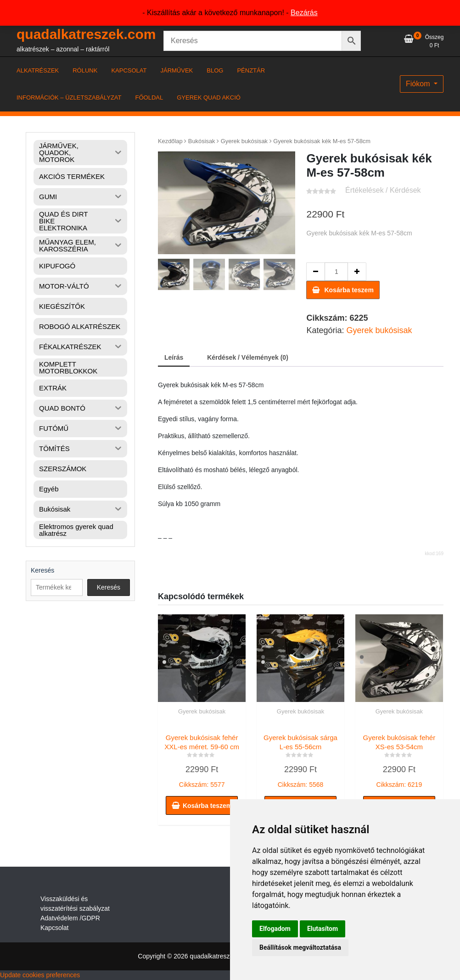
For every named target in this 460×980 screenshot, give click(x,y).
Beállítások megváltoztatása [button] (300, 947)
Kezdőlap (170, 141)
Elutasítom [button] (323, 929)
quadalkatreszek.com (86, 34)
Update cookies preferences (40, 975)
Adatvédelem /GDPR (70, 918)
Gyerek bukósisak (244, 141)
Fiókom (419, 84)
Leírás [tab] (174, 357)
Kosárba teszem (349, 290)
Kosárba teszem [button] (207, 806)
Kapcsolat (54, 928)
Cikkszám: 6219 (399, 759)
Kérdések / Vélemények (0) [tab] (248, 357)
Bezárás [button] (304, 13)
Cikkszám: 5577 (202, 759)
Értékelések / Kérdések (383, 190)
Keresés (42, 570)
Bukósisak (202, 141)
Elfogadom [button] (275, 929)
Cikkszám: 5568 (300, 759)
